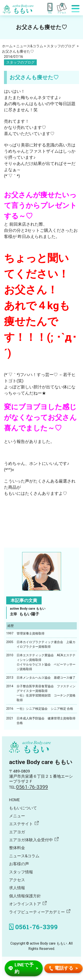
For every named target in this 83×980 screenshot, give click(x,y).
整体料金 (17, 848)
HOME (14, 800)
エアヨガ (17, 832)
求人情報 (17, 888)
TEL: (29, 787)
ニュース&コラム (24, 856)
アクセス (17, 880)
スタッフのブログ (20, 62)
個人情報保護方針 (25, 896)
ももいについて (23, 808)
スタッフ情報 (21, 872)
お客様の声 (19, 864)
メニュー (17, 816)
